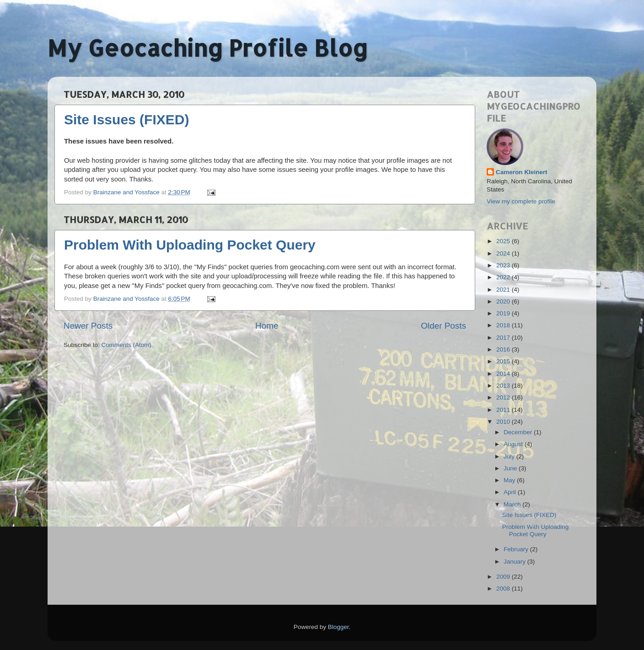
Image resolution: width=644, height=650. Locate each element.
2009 (504, 577)
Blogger (338, 627)
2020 (504, 301)
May (510, 480)
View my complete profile (521, 201)
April (511, 492)
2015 (504, 361)
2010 (504, 422)
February (517, 549)
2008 (504, 589)
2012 (504, 397)
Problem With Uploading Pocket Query (190, 245)
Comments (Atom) (127, 345)
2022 (504, 277)
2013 (504, 386)
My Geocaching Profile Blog (208, 48)
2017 (504, 338)
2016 (504, 349)
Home (267, 326)
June (511, 468)
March (513, 504)
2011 (504, 410)
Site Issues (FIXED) (126, 120)
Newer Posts (88, 326)
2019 (504, 313)
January (515, 562)
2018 (504, 325)
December (519, 432)
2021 (504, 290)
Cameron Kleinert (522, 172)
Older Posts (443, 326)
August (514, 444)
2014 (504, 374)
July (510, 456)
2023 (504, 265)
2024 (504, 253)
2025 (504, 241)
